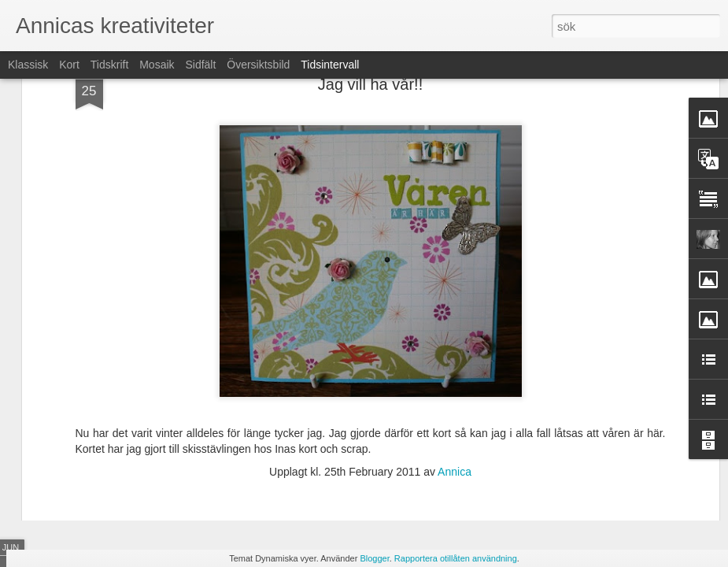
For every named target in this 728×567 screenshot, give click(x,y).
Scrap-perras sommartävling (597, 447)
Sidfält (200, 65)
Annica (455, 345)
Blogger (374, 558)
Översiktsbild (258, 65)
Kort (69, 65)
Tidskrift (109, 65)
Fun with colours (568, 474)
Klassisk (28, 65)
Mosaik (157, 65)
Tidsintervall (330, 65)
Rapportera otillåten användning (456, 558)
